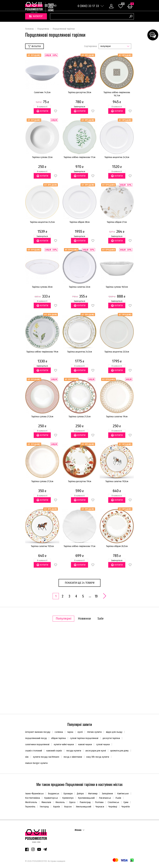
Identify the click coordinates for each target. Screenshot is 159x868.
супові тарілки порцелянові (85, 738)
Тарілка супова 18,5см (117, 287)
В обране (56, 111)
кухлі (81, 732)
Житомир (93, 794)
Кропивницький (86, 798)
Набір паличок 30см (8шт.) (116, 657)
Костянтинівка (33, 798)
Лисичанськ (105, 798)
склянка (60, 732)
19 (96, 596)
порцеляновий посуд (37, 738)
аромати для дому (121, 751)
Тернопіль (30, 807)
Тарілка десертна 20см (80, 92)
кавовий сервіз (55, 751)
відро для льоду (115, 732)
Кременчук (68, 798)
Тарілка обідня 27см (117, 222)
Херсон (68, 807)
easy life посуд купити (99, 757)
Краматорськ (51, 798)
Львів (118, 798)
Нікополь (60, 802)
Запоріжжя (107, 794)
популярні (105, 46)
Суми (126, 802)
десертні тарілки (112, 738)
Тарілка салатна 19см (117, 417)
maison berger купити (36, 763)
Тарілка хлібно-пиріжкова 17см (79, 157)
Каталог (36, 16)
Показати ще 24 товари (80, 583)
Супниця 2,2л (43, 657)
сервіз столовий (35, 751)
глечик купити (95, 732)
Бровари (68, 794)
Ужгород (44, 807)
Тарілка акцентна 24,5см (117, 157)
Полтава (99, 802)
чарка (71, 732)
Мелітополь (31, 802)
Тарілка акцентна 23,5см (117, 352)
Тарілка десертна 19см (80, 481)
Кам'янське (123, 794)
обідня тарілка (60, 738)
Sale (101, 619)
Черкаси (100, 807)
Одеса (72, 802)
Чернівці (113, 807)
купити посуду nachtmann (47, 757)
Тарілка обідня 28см (80, 222)
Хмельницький (84, 807)
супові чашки (104, 744)
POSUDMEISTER (39, 861)
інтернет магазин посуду (39, 732)
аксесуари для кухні (97, 751)
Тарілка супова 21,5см (42, 417)
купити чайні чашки (65, 744)
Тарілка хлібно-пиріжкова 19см (42, 352)
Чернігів (126, 807)
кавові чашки (86, 744)
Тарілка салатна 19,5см (117, 481)
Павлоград (85, 802)
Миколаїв (46, 802)
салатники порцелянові (38, 744)
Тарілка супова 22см (42, 157)
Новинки (84, 619)
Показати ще (79, 705)
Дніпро (80, 794)
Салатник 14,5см (42, 92)
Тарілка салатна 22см (80, 287)
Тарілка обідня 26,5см (117, 546)
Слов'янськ (113, 802)
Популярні (64, 619)
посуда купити (75, 751)
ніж (28, 757)
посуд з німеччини (74, 757)
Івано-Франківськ (34, 794)
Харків (56, 807)
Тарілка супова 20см (42, 287)
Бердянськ (54, 794)
